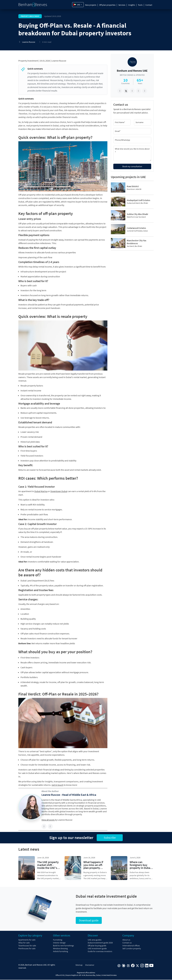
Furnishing (58, 940)
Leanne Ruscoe (59, 61)
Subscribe (110, 838)
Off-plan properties (107, 5)
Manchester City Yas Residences (137, 242)
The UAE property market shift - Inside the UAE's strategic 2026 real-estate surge (49, 868)
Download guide (89, 921)
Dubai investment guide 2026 (100, 943)
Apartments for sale (27, 940)
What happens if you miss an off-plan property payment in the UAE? (93, 868)
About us (126, 940)
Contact (149, 5)
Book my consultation (132, 166)
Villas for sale (24, 943)
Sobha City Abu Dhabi (137, 214)
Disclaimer (90, 965)
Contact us (127, 943)
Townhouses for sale (27, 946)
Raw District (133, 186)
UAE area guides (95, 940)
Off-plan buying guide (97, 946)
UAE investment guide (97, 949)
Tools (140, 5)
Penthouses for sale (27, 949)
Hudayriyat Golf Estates (138, 200)
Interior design (59, 943)
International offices (131, 946)
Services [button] (122, 5)
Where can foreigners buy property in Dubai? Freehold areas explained (141, 868)
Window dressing (60, 949)
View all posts (48, 820)
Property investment (28, 61)
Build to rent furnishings (63, 946)
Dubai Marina (41, 491)
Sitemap (79, 965)
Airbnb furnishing (60, 952)
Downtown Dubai (59, 491)
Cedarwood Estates (136, 228)
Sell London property (132, 949)
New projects (91, 5)
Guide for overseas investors (100, 952)
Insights (132, 5)
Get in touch (57, 785)
